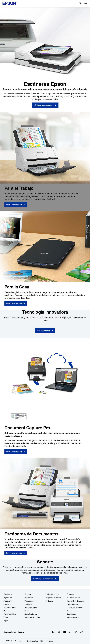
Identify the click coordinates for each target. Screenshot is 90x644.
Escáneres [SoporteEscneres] (29, 604)
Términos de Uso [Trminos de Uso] (32, 641)
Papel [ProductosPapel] (6, 621)
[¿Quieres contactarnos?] (45, 105)
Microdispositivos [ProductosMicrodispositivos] (10, 614)
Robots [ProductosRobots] (6, 611)
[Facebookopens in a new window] (53, 632)
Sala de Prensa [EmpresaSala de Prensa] (72, 611)
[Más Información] (16, 205)
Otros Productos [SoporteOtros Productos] (31, 614)
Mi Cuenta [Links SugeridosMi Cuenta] (49, 601)
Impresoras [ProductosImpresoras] (8, 598)
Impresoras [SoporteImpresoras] (29, 598)
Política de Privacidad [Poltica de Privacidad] (47, 641)
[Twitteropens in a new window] (59, 632)
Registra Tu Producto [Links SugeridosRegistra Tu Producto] (53, 598)
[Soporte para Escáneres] (45, 579)
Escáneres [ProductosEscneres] (7, 604)
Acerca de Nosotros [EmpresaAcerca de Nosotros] (74, 598)
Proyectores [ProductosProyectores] (8, 601)
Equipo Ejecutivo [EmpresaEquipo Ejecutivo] (73, 604)
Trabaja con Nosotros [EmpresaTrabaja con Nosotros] (75, 608)
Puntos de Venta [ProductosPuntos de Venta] (10, 608)
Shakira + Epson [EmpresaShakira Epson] (73, 617)
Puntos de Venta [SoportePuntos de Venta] (31, 608)
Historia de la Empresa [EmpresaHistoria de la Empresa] (75, 601)
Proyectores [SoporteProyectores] (29, 601)
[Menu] (86, 4)
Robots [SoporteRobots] (27, 611)
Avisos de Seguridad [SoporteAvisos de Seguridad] (32, 617)
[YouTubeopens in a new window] (65, 632)
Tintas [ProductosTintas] (6, 617)
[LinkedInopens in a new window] (70, 632)
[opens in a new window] (81, 632)
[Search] (80, 4)
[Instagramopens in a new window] (76, 632)
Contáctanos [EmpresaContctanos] (71, 614)
